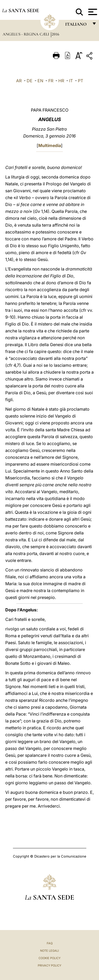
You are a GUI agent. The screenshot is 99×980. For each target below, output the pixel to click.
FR (51, 81)
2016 (55, 34)
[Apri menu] (92, 12)
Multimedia (50, 145)
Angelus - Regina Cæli (26, 34)
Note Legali (49, 951)
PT (81, 81)
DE (30, 81)
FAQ (50, 943)
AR (19, 81)
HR (61, 81)
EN (40, 81)
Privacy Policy (49, 965)
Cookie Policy (49, 958)
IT (71, 81)
